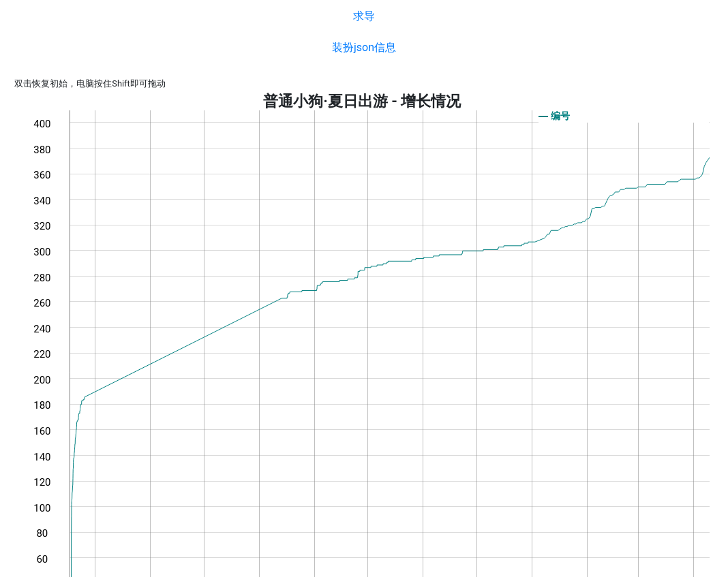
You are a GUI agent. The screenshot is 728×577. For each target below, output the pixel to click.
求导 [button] (364, 16)
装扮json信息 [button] (364, 47)
